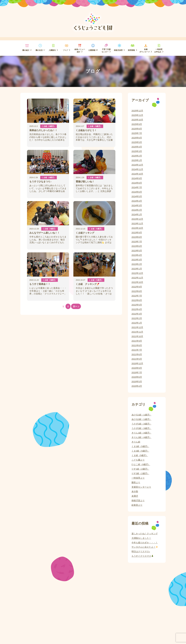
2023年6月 (137, 246)
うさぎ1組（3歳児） (141, 424)
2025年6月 (137, 138)
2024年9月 (137, 178)
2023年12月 (137, 219)
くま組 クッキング (87, 284)
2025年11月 (137, 115)
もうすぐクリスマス (142, 556)
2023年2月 (137, 264)
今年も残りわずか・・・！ (145, 543)
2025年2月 (137, 156)
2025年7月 (137, 133)
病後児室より (138, 500)
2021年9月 (137, 341)
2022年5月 (137, 305)
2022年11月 (137, 278)
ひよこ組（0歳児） (141, 464)
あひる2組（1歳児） (141, 419)
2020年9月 (137, 368)
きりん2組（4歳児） (141, 437)
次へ (76, 306)
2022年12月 (137, 273)
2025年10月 (137, 120)
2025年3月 (137, 151)
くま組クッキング (85, 233)
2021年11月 (137, 332)
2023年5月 (137, 251)
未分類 (135, 491)
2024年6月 (137, 192)
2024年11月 (137, 169)
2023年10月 (137, 228)
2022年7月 (137, 296)
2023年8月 (137, 237)
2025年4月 (137, 147)
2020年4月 (137, 386)
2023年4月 (137, 255)
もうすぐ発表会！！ (40, 284)
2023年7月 (137, 242)
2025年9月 (137, 124)
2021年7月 (137, 350)
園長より (136, 482)
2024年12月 (137, 165)
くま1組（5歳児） (140, 446)
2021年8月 (137, 345)
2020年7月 (137, 372)
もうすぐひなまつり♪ (40, 182)
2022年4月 (137, 309)
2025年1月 (137, 160)
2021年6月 (137, 354)
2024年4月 (137, 201)
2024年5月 (137, 196)
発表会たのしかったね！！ (43, 130)
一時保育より (138, 478)
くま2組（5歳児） (140, 451)
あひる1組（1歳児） (141, 415)
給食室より (137, 505)
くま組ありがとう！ (86, 130)
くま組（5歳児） (49, 126)
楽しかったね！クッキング (145, 534)
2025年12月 (137, 111)
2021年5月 (137, 359)
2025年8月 (137, 129)
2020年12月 (137, 363)
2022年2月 (137, 318)
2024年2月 (137, 210)
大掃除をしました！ (141, 538)
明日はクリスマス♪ (141, 551)
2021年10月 (137, 336)
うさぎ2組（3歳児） (141, 428)
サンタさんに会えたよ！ (145, 547)
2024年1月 (137, 214)
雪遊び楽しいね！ (85, 182)
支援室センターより (141, 487)
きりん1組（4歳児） (141, 433)
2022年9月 (137, 287)
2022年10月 (137, 282)
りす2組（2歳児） (140, 473)
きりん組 (136, 442)
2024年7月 (137, 187)
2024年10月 (137, 174)
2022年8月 (137, 291)
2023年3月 (137, 260)
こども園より (138, 460)
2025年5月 (137, 142)
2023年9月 (137, 233)
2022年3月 (137, 314)
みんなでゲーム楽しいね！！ (44, 233)
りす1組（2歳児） (140, 469)
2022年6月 (137, 300)
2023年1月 (137, 269)
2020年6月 (137, 377)
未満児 (135, 496)
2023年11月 (137, 223)
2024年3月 (137, 205)
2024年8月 (137, 183)
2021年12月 (137, 327)
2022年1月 (137, 323)
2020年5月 (137, 381)
